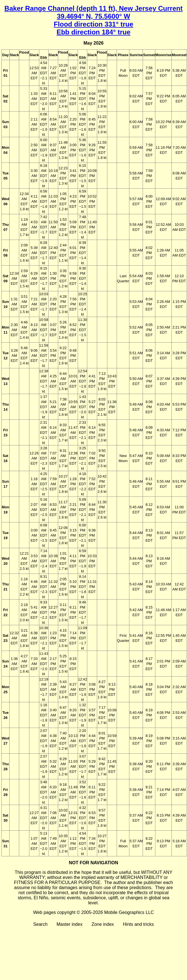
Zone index (103, 924)
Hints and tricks (138, 924)
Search (41, 924)
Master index (69, 924)
